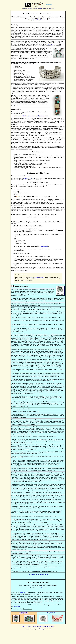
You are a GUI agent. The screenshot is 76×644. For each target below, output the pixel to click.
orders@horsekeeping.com (29, 178)
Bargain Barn (44, 588)
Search (53, 8)
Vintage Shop (50, 44)
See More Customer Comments (38, 575)
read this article (44, 246)
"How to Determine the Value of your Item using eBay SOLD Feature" (30, 116)
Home (23, 8)
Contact (44, 8)
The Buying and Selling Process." (36, 20)
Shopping (40, 8)
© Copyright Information (45, 629)
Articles (35, 8)
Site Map (49, 8)
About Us (30, 8)
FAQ (27, 8)
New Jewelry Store (28, 609)
